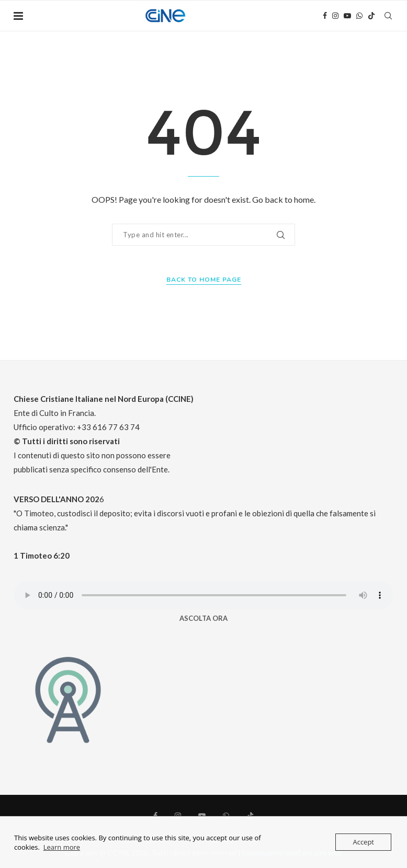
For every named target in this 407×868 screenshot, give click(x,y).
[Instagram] (335, 16)
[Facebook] (325, 16)
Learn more (62, 847)
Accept (363, 842)
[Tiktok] (371, 16)
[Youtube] (347, 16)
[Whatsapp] (359, 16)
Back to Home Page (204, 280)
